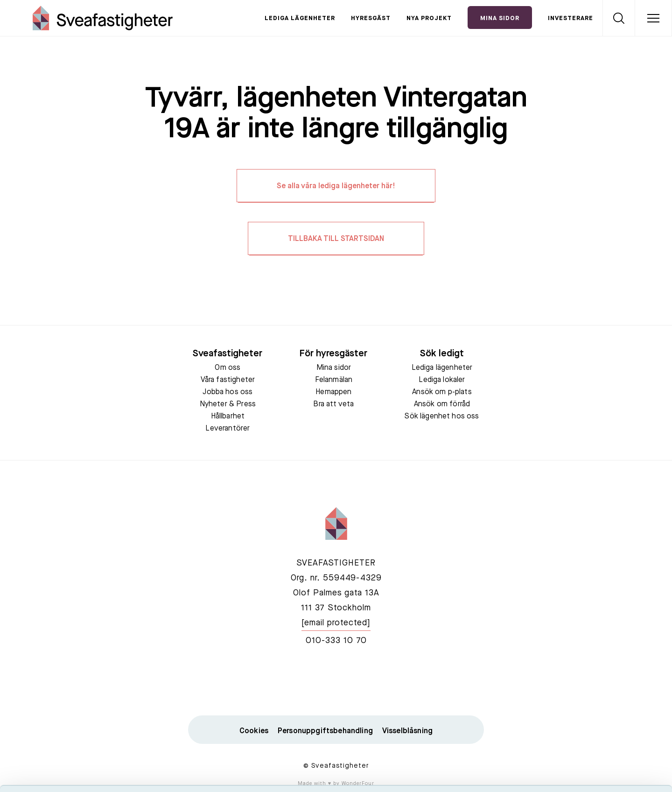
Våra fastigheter (228, 380)
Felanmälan (334, 380)
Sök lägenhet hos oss (442, 417)
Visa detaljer (507, 774)
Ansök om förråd (442, 404)
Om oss (227, 368)
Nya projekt (429, 18)
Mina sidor (334, 368)
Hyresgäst (371, 18)
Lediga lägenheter (300, 18)
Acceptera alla (594, 678)
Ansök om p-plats (442, 392)
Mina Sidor (500, 18)
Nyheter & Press (228, 404)
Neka (594, 732)
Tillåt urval (594, 705)
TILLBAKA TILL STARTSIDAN (336, 239)
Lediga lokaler (442, 380)
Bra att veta (333, 404)
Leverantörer (227, 429)
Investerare (570, 18)
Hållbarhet (228, 417)
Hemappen (333, 392)
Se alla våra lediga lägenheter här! (336, 186)
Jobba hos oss (227, 392)
